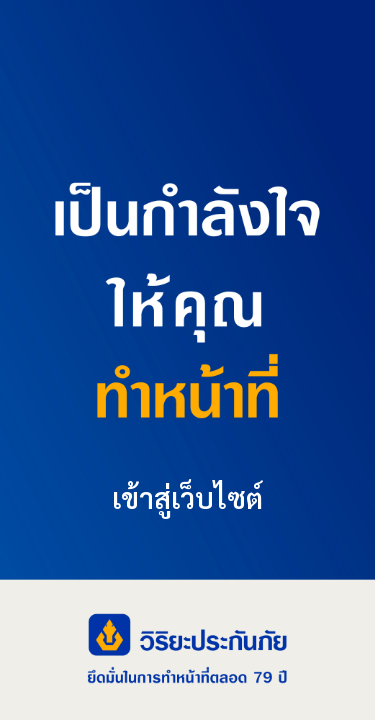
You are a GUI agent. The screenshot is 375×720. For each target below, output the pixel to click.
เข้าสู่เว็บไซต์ (187, 497)
